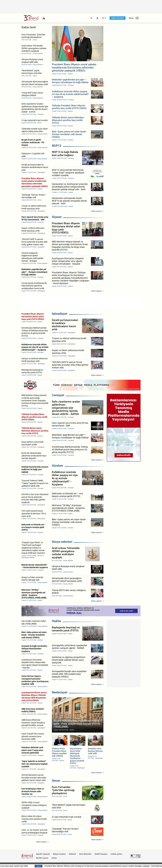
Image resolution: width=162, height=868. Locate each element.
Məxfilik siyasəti (42, 858)
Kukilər (54, 858)
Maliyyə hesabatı (59, 854)
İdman (56, 781)
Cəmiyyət (58, 395)
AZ (103, 18)
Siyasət (57, 217)
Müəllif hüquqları (101, 854)
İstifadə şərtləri (116, 854)
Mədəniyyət (60, 692)
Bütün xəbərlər (96, 211)
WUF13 (57, 146)
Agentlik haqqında (43, 854)
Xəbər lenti (29, 27)
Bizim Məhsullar (85, 854)
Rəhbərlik (72, 854)
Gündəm (57, 466)
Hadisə (56, 621)
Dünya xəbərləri (62, 542)
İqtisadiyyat (60, 314)
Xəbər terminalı (118, 18)
